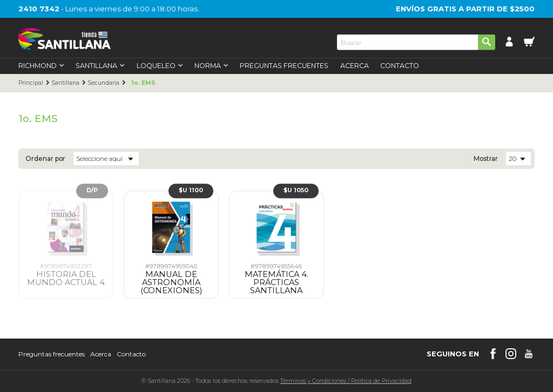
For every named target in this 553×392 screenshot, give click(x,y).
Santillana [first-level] (100, 66)
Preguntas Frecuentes (284, 66)
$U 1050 (296, 190)
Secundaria (103, 83)
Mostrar (486, 159)
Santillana (65, 83)
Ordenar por (45, 159)
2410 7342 (39, 9)
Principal (31, 83)
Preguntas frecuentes (52, 354)
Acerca (355, 66)
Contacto (400, 66)
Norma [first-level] (211, 66)
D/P (92, 190)
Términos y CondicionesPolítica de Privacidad (346, 381)
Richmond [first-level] (41, 66)
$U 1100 (191, 190)
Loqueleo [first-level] (160, 66)
